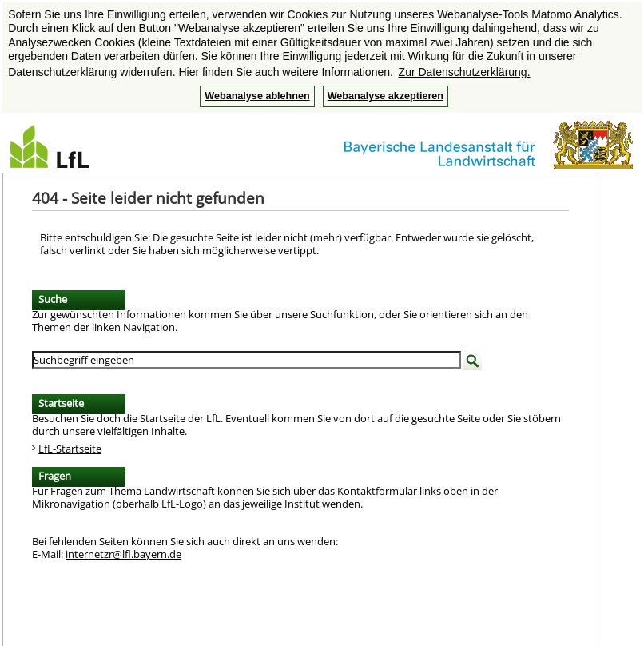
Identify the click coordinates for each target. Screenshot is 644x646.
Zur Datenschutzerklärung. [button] (465, 72)
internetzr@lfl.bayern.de (123, 554)
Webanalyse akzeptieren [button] (386, 96)
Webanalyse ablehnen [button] (257, 96)
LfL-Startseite (70, 449)
